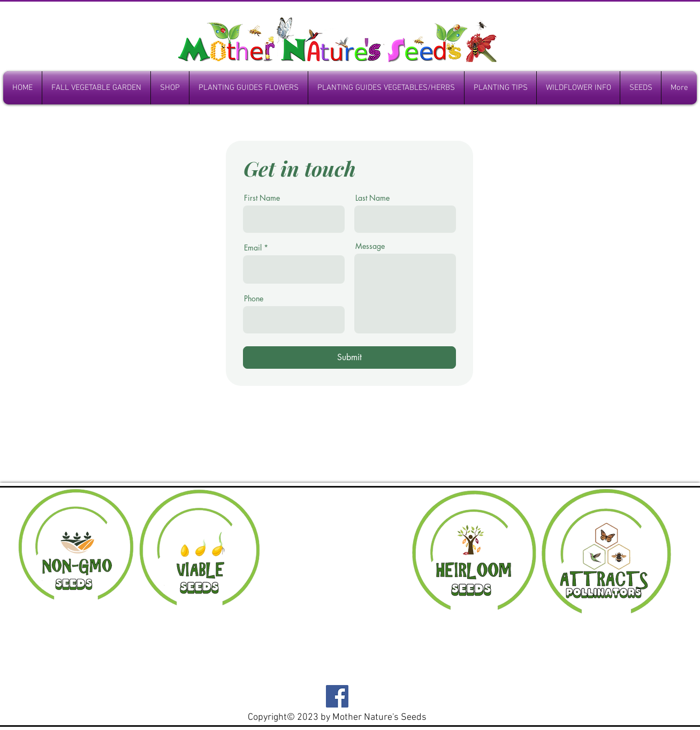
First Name (262, 198)
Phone (254, 299)
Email (253, 248)
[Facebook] (337, 696)
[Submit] (349, 358)
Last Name (372, 198)
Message (370, 246)
